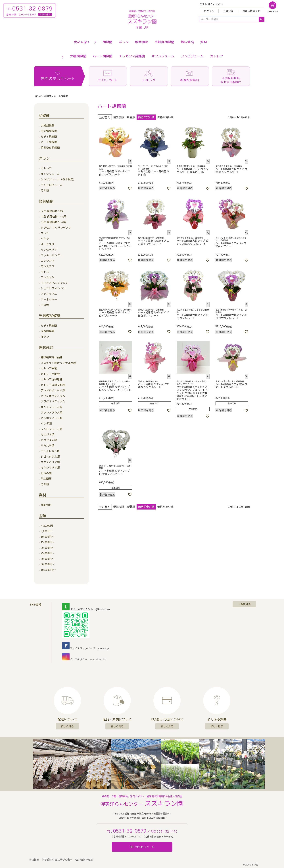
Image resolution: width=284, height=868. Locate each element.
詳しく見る (67, 726)
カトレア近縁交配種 (53, 385)
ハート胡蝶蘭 (103, 56)
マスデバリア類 (50, 462)
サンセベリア (49, 250)
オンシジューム (163, 56)
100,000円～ (48, 570)
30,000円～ (48, 559)
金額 (42, 516)
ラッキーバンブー (52, 255)
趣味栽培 (187, 42)
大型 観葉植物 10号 (52, 211)
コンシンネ (48, 261)
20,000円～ (48, 548)
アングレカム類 (50, 451)
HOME (38, 96)
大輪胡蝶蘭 (78, 56)
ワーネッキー (49, 299)
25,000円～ (48, 553)
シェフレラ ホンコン (53, 288)
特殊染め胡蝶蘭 (50, 148)
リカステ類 (48, 445)
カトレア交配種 (50, 374)
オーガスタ (48, 244)
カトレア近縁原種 (52, 379)
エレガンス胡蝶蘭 (132, 56)
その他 (45, 190)
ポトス (45, 272)
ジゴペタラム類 (50, 456)
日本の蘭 (46, 473)
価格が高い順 (165, 117)
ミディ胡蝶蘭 (49, 136)
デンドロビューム (52, 185)
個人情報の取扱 (84, 859)
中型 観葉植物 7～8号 (54, 216)
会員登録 (228, 11)
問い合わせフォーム (142, 847)
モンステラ (48, 266)
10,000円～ (48, 537)
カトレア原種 (49, 368)
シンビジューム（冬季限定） (58, 179)
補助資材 (46, 505)
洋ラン (124, 42)
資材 (204, 42)
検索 (261, 19)
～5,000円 (47, 526)
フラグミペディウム (53, 401)
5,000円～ (47, 531)
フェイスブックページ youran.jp (86, 648)
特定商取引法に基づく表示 (57, 859)
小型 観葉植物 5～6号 (54, 222)
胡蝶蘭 (107, 42)
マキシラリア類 (50, 467)
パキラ (45, 238)
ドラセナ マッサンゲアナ (56, 227)
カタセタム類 (49, 440)
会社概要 (34, 859)
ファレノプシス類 (52, 412)
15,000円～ (48, 542)
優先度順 (119, 117)
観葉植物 (142, 42)
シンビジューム (192, 56)
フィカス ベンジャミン (55, 283)
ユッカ (45, 233)
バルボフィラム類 (52, 418)
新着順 (131, 117)
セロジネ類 (48, 434)
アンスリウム (49, 294)
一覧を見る (244, 604)
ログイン (209, 11)
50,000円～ (48, 564)
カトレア (217, 56)
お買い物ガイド (251, 11)
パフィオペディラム (53, 396)
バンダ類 (46, 423)
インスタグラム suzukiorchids (84, 659)
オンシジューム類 (52, 407)
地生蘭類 (46, 478)
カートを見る (273, 11)
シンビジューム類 (52, 429)
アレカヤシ (48, 277)
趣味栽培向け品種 (52, 357)
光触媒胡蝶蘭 (164, 42)
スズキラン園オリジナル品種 (58, 363)
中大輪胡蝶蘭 (49, 131)
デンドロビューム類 (53, 390)
